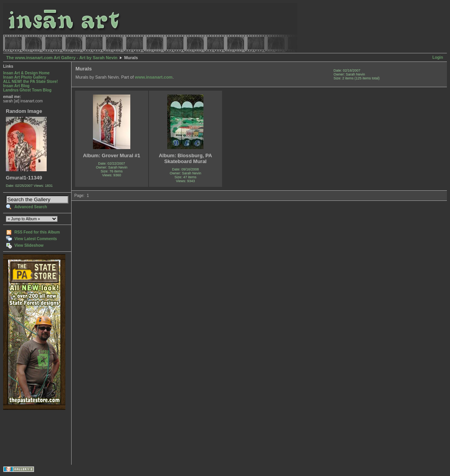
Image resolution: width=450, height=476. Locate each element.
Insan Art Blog (16, 86)
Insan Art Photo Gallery (25, 77)
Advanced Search (31, 207)
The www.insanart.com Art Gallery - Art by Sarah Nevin (62, 58)
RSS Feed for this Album (37, 232)
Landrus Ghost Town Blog (27, 90)
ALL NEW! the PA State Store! (31, 82)
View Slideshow (29, 245)
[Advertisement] (27, 437)
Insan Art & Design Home (26, 73)
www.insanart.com (154, 77)
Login (438, 57)
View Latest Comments (36, 239)
